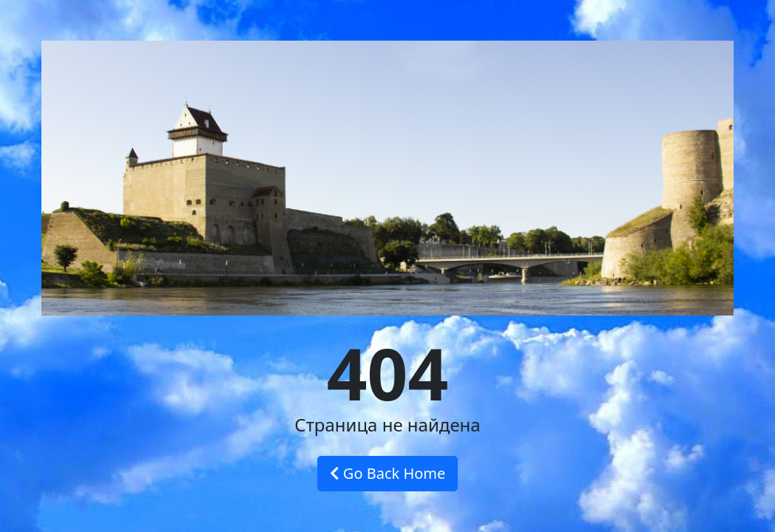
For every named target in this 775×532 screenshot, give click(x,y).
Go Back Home (388, 473)
